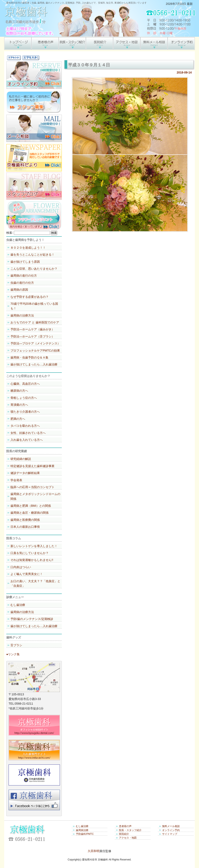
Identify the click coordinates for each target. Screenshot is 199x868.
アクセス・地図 (128, 838)
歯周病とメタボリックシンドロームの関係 (35, 496)
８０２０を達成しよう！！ (28, 248)
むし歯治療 (18, 605)
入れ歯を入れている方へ (27, 440)
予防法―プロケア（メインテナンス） (35, 343)
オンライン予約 (171, 830)
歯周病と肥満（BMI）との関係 (31, 506)
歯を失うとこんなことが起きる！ (32, 255)
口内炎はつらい (21, 567)
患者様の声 (125, 826)
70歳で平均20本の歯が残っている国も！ (34, 306)
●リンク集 (13, 654)
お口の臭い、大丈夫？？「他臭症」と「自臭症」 (35, 583)
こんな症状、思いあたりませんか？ (34, 269)
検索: (10, 233)
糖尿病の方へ (19, 391)
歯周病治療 (82, 830)
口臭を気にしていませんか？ (30, 553)
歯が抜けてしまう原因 (25, 262)
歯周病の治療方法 (22, 315)
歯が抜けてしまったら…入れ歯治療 (34, 364)
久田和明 (94, 851)
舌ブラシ (16, 645)
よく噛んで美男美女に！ (27, 574)
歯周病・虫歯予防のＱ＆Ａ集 (29, 357)
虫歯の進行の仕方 (22, 283)
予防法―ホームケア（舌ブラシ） (32, 336)
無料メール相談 (171, 826)
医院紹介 (124, 834)
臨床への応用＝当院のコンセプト (32, 487)
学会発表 (16, 480)
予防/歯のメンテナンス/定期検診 (32, 619)
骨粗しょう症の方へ (24, 398)
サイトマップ (170, 834)
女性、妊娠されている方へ (28, 433)
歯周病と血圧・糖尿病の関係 (30, 513)
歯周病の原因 (19, 290)
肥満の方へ (18, 419)
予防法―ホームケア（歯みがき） (32, 329)
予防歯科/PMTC (85, 834)
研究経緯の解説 (21, 459)
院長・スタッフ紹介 (130, 830)
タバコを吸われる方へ (25, 426)
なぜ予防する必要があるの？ (30, 297)
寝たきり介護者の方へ (25, 412)
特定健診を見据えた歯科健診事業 (32, 466)
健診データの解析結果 (25, 473)
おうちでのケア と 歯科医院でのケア (35, 322)
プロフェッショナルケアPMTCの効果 (35, 351)
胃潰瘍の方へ (19, 405)
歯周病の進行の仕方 (24, 276)
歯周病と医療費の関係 (25, 520)
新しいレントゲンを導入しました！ (34, 546)
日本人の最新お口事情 (25, 527)
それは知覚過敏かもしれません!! (32, 560)
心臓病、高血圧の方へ (25, 384)
